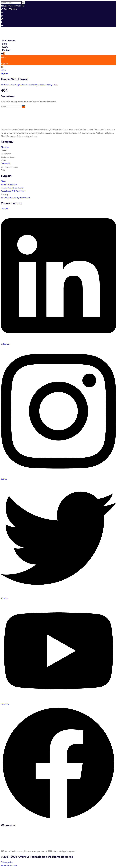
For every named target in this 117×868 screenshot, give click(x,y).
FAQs (5, 47)
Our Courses (8, 41)
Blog (4, 44)
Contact (6, 50)
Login (3, 57)
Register (4, 63)
